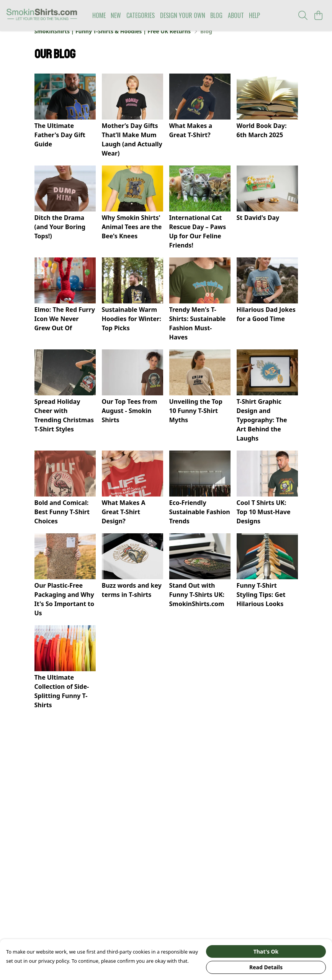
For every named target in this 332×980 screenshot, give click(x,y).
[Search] (303, 15)
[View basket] (318, 15)
